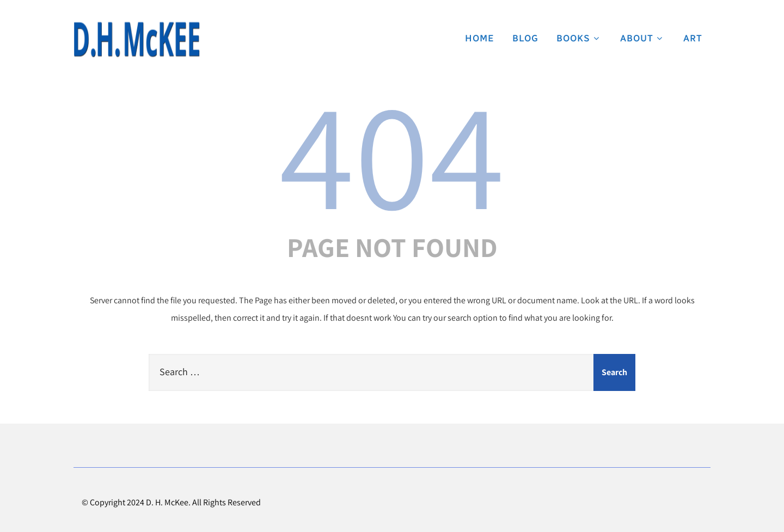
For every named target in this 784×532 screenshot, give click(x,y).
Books (579, 38)
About (643, 38)
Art (693, 38)
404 (392, 153)
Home (480, 38)
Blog (525, 38)
